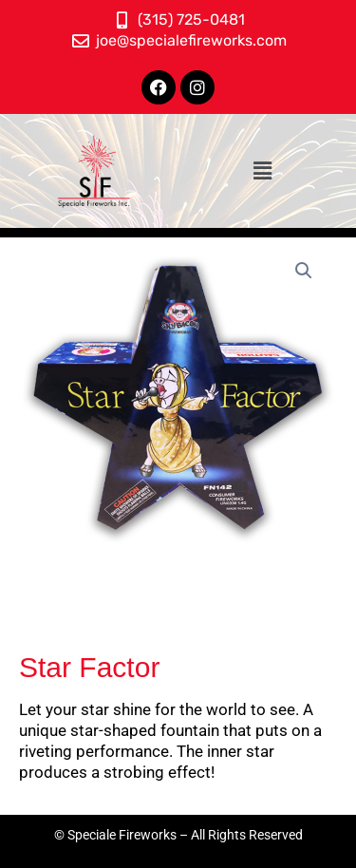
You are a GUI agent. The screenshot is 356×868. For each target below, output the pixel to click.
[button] (262, 171)
